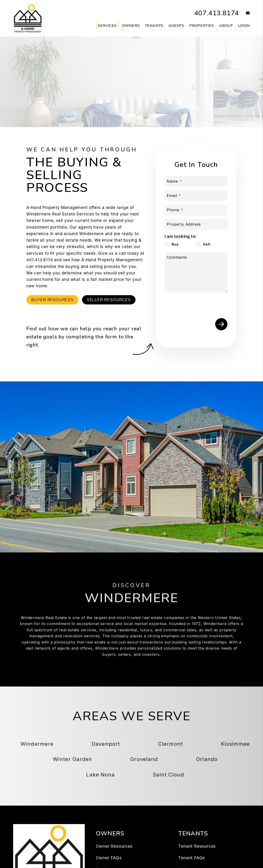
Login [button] (244, 26)
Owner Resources (114, 846)
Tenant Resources (197, 846)
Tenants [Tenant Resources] (154, 26)
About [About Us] (226, 26)
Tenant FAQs (192, 857)
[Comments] (196, 272)
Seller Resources (109, 300)
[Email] (196, 196)
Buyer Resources (52, 300)
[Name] (196, 181)
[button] (244, 13)
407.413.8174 (215, 13)
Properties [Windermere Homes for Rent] (202, 26)
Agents (176, 26)
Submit (221, 324)
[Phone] (196, 210)
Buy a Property (105, 101)
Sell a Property (158, 101)
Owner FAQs (109, 857)
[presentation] (200, 304)
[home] (28, 18)
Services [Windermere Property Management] (107, 26)
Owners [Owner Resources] (131, 26)
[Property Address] (196, 224)
